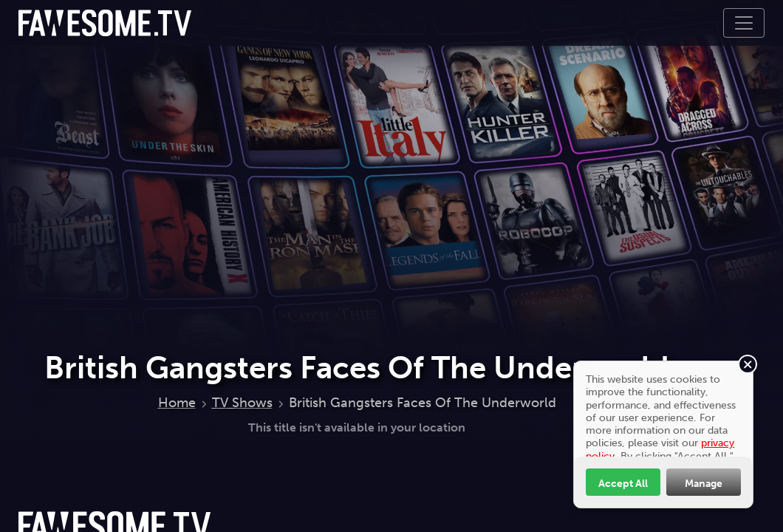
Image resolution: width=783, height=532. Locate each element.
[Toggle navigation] (744, 23)
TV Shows (242, 403)
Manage (704, 483)
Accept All (623, 483)
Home (177, 403)
